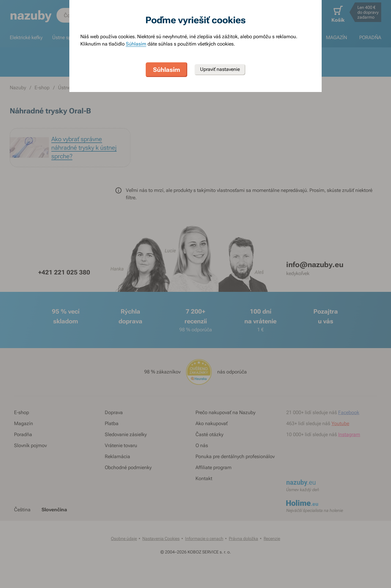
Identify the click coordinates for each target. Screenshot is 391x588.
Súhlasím (136, 44)
